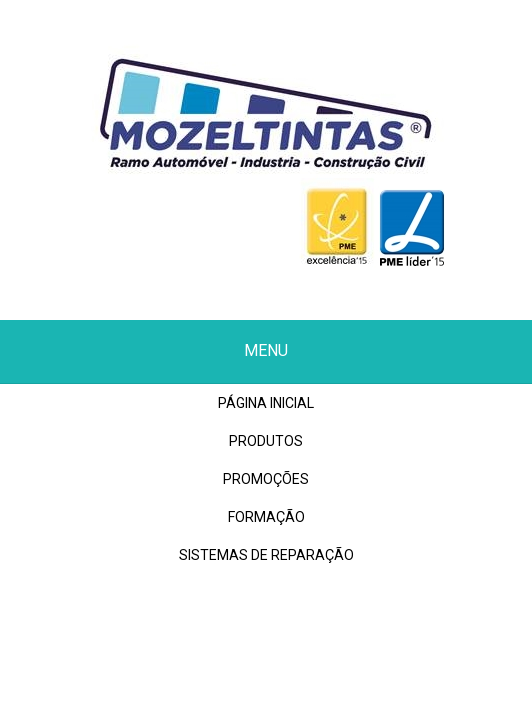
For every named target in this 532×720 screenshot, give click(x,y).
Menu (266, 350)
